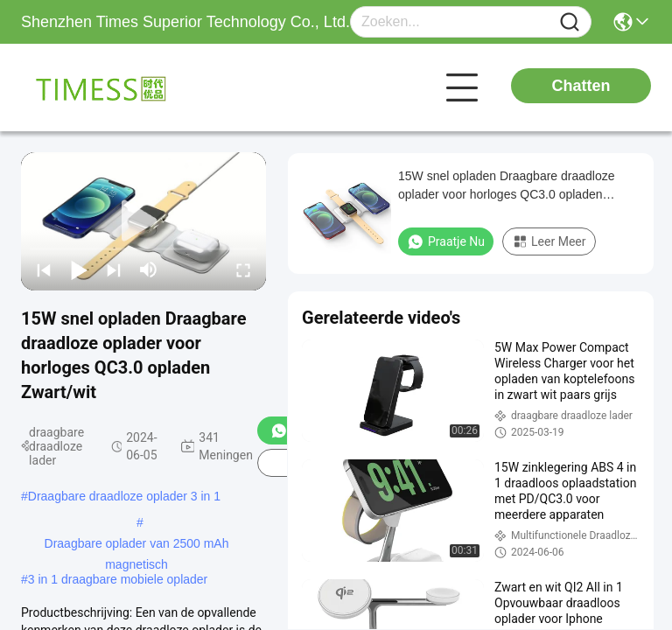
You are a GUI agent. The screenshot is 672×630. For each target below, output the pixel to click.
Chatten (581, 86)
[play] (143, 221)
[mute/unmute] (149, 269)
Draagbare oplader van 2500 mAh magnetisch (137, 545)
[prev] (44, 269)
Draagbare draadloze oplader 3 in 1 (124, 496)
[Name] (570, 22)
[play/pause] (79, 269)
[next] (114, 269)
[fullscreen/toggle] (243, 269)
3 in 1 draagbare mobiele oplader (118, 579)
